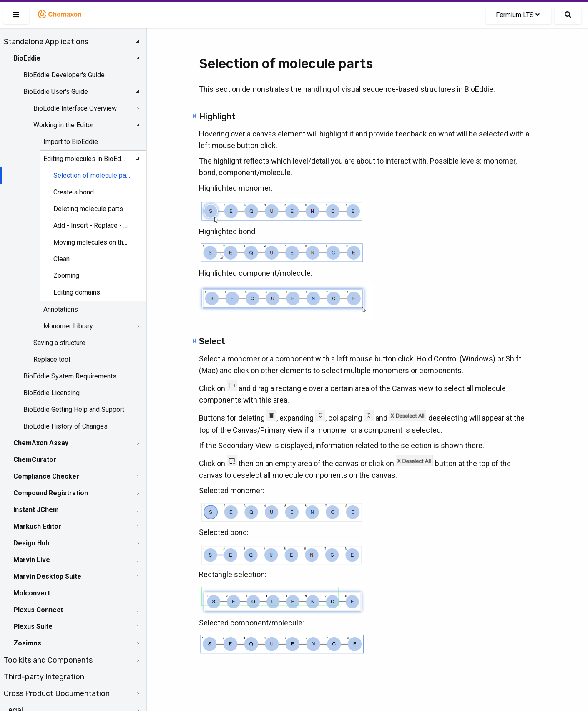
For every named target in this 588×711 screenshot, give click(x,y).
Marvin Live (32, 560)
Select (212, 341)
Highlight (217, 116)
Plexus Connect (38, 610)
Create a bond (74, 192)
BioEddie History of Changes (65, 426)
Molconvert (32, 593)
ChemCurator (35, 460)
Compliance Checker (46, 476)
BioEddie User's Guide (56, 92)
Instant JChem (36, 510)
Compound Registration (51, 493)
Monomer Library (68, 326)
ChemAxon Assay (41, 443)
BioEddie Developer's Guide (64, 75)
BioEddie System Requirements (70, 376)
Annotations (61, 309)
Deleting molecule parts (88, 209)
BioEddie (27, 58)
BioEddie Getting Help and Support (74, 410)
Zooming (66, 276)
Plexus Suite (33, 627)
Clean (62, 259)
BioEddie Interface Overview (75, 108)
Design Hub (31, 543)
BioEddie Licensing (52, 393)
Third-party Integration (44, 677)
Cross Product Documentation (57, 693)
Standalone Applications (46, 42)
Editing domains (77, 292)
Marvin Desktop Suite (47, 576)
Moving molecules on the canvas (92, 242)
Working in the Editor (63, 125)
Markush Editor (37, 526)
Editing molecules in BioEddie (86, 159)
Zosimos (27, 643)
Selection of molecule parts (92, 175)
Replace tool (52, 359)
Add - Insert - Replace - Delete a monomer (92, 226)
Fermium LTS (518, 15)
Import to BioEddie (71, 142)
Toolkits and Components (48, 660)
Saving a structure (59, 343)
